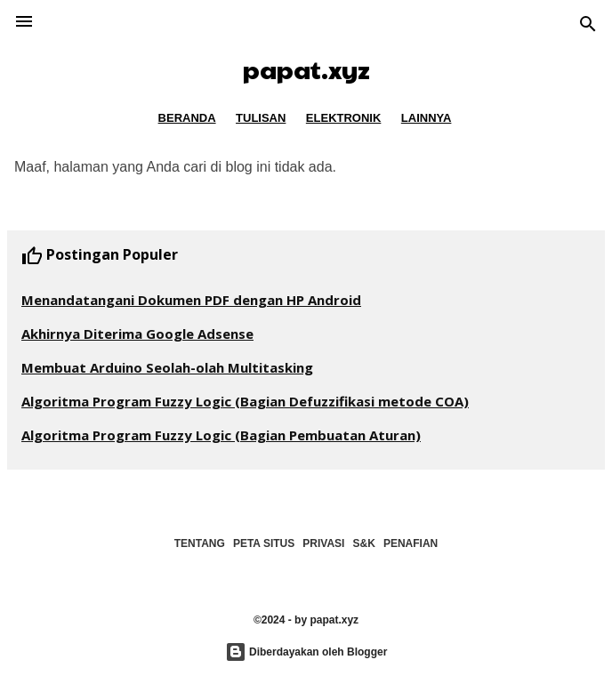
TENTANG (200, 543)
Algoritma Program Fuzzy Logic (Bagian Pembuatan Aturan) (221, 435)
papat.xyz (306, 69)
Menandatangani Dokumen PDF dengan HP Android (191, 300)
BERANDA (187, 118)
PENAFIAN (411, 543)
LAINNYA (427, 118)
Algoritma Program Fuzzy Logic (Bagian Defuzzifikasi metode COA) (245, 401)
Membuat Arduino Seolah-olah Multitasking (167, 367)
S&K (364, 543)
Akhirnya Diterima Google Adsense (137, 334)
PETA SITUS (264, 543)
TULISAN (261, 118)
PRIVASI (323, 543)
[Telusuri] (588, 25)
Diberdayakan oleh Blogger (306, 652)
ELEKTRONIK (344, 118)
